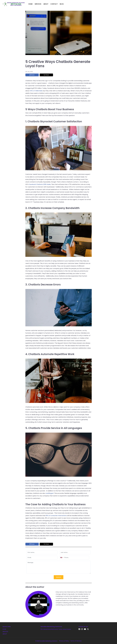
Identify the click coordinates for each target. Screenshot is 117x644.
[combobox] (62, 558)
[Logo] (14, 4)
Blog (62, 4)
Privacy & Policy (64, 641)
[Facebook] (79, 629)
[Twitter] (89, 629)
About (46, 4)
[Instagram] (82, 629)
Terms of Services (76, 641)
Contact (54, 4)
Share (33, 75)
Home (30, 4)
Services (38, 4)
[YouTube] (85, 629)
